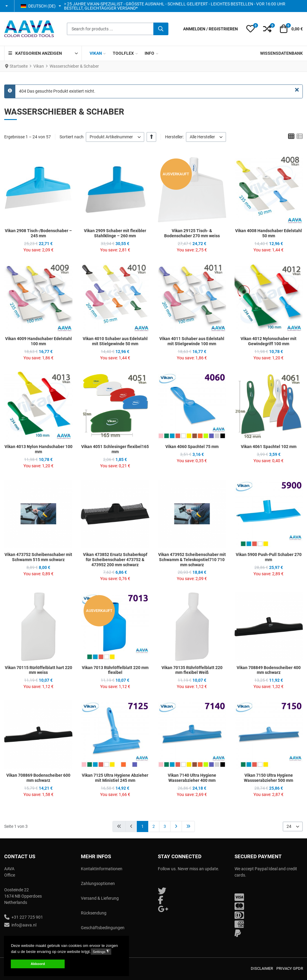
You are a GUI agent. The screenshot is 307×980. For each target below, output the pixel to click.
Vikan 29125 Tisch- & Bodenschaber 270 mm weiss (192, 233)
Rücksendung (94, 913)
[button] (7, 6)
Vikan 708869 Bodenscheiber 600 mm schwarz (38, 778)
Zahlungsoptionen (98, 883)
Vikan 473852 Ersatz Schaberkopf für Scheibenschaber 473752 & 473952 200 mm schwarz (115, 560)
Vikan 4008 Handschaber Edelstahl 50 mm (269, 233)
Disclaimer (262, 968)
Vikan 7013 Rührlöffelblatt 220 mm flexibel (115, 670)
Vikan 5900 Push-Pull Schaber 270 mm (269, 557)
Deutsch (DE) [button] (38, 6)
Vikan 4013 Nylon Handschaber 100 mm (38, 449)
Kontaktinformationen (102, 869)
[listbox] (115, 137)
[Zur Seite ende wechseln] (188, 826)
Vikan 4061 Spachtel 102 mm (269, 447)
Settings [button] (101, 952)
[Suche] (161, 29)
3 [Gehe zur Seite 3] (165, 826)
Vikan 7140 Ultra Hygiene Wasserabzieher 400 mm (192, 778)
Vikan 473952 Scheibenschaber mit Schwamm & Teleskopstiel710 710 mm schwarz (192, 560)
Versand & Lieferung (100, 898)
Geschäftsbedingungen (103, 928)
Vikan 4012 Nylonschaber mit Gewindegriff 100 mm (269, 341)
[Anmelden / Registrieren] (210, 29)
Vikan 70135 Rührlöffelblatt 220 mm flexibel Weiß (192, 670)
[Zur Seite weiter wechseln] (176, 826)
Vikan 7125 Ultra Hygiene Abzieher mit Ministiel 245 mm (115, 778)
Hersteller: (174, 137)
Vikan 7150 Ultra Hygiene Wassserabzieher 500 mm (269, 778)
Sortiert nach (72, 137)
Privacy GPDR (290, 968)
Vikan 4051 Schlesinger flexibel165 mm (115, 449)
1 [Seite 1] (143, 826)
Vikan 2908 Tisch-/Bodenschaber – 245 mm (38, 233)
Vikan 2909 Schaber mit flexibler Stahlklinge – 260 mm (115, 233)
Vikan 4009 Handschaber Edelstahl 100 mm (38, 341)
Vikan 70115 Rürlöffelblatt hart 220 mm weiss (38, 670)
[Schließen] (297, 90)
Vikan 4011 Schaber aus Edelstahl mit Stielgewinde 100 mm (192, 341)
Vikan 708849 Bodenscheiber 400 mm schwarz (269, 670)
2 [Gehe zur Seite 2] (154, 826)
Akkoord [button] (38, 964)
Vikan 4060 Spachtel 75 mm (192, 447)
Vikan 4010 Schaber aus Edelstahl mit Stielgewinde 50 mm (115, 341)
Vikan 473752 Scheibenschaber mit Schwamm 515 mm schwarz (38, 557)
